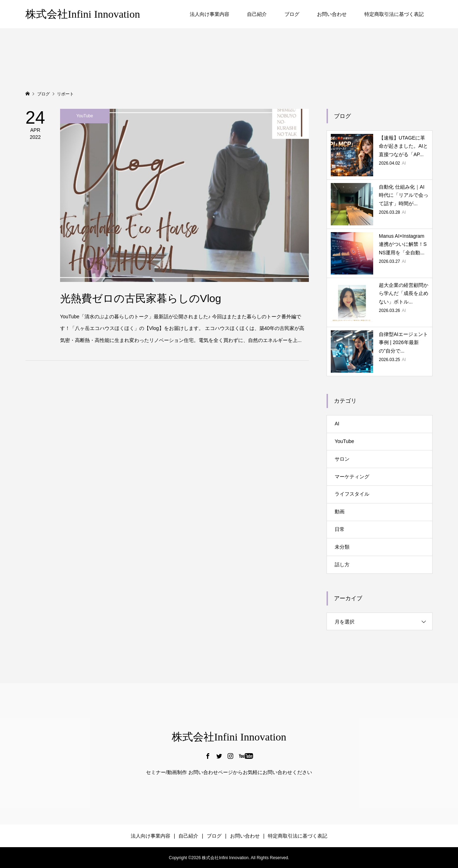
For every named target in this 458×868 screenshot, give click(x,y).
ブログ (292, 14)
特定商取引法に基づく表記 (394, 14)
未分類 (342, 547)
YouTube (344, 441)
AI (337, 424)
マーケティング (352, 477)
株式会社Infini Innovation (83, 14)
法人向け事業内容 (210, 14)
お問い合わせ (332, 14)
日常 (340, 529)
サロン (342, 459)
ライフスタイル (352, 494)
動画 (340, 512)
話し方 (342, 565)
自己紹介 (257, 14)
